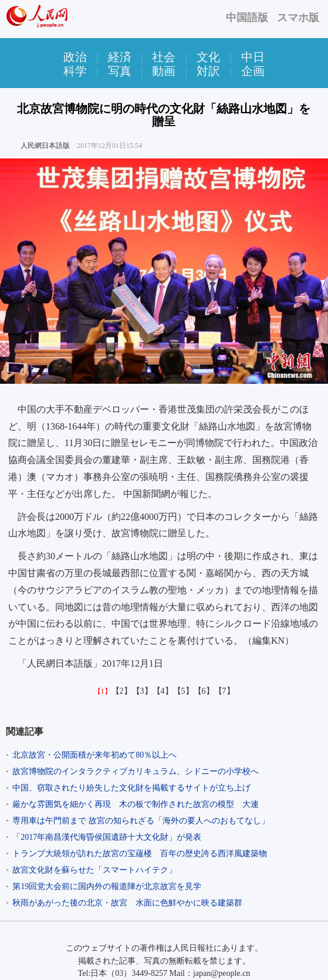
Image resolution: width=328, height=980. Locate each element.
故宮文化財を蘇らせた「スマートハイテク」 (94, 870)
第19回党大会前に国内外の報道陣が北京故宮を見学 (111, 886)
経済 (120, 57)
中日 (253, 57)
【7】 (224, 691)
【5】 (183, 691)
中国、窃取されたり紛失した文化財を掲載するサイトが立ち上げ (131, 788)
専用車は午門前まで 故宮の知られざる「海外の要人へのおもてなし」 (141, 821)
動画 (164, 71)
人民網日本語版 (45, 146)
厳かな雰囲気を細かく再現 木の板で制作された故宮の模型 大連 (136, 804)
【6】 (204, 691)
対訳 (208, 71)
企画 (253, 71)
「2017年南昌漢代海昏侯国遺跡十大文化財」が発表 (107, 837)
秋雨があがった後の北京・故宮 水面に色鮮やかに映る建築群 (127, 903)
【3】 (142, 691)
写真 (120, 71)
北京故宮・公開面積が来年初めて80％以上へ (94, 755)
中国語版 (247, 18)
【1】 (103, 691)
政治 (75, 57)
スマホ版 (298, 18)
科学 (75, 71)
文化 (208, 57)
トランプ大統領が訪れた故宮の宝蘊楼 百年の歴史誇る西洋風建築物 (140, 854)
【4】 (163, 691)
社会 (164, 57)
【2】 (122, 691)
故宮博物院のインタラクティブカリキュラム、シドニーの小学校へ (136, 771)
